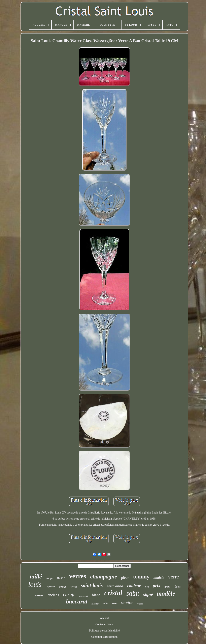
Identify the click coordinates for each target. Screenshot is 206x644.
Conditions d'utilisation (104, 637)
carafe (69, 594)
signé (148, 594)
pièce (125, 578)
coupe (49, 578)
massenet (84, 596)
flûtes (177, 587)
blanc (96, 595)
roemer (39, 595)
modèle (166, 593)
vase (115, 603)
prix (157, 586)
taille (106, 603)
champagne (104, 577)
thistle (61, 578)
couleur (134, 586)
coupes (140, 604)
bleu (147, 587)
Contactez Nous (104, 624)
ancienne (115, 586)
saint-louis (92, 585)
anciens (53, 595)
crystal (74, 587)
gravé (168, 587)
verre (174, 577)
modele (159, 578)
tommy (141, 577)
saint (133, 593)
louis (35, 584)
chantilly (95, 604)
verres (78, 576)
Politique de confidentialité (104, 631)
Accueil (104, 618)
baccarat (77, 601)
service (127, 602)
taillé (36, 576)
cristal (113, 593)
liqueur (50, 586)
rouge (63, 587)
